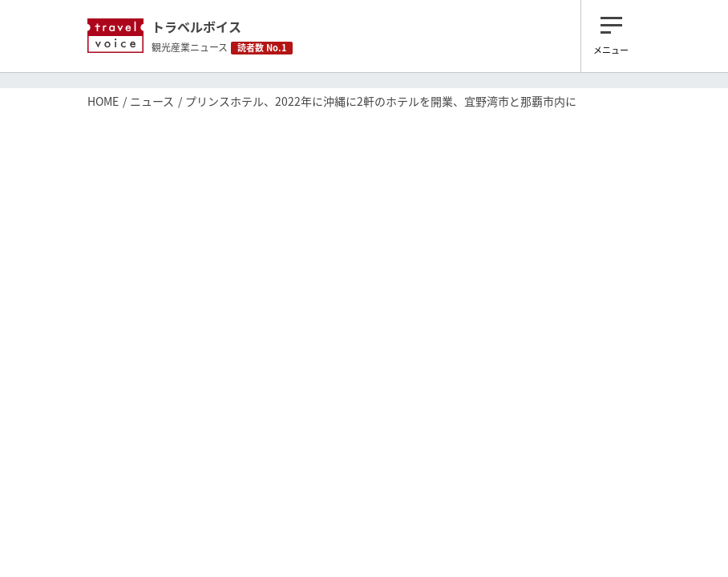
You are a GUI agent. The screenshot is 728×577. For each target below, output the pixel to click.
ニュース (152, 101)
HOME (103, 101)
